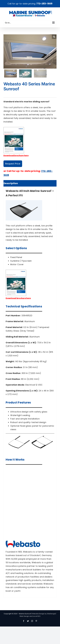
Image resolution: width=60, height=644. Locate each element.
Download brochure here (16, 156)
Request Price (13, 164)
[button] (54, 37)
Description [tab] (11, 183)
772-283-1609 (44, 4)
